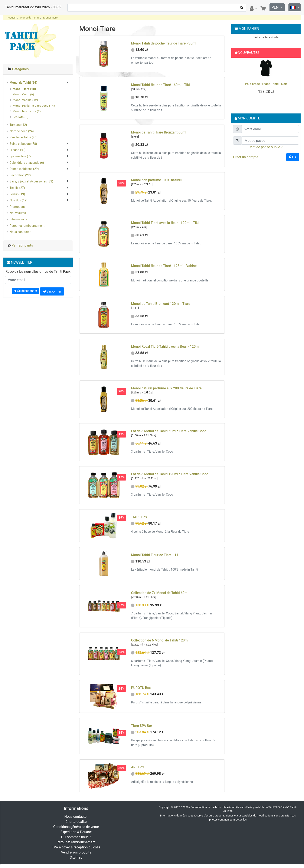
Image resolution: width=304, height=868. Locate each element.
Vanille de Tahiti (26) (23, 137)
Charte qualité (76, 822)
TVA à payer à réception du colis (76, 847)
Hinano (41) (18, 150)
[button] (238, 81)
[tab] (38, 69)
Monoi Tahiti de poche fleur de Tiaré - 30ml (164, 43)
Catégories (20, 69)
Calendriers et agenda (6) (27, 163)
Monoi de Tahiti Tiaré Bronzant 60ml (159, 132)
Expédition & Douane (76, 832)
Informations (18, 219)
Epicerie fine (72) (21, 156)
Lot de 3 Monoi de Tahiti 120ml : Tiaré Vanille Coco (170, 474)
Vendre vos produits (76, 852)
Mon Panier (249, 29)
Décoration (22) (20, 175)
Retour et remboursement (27, 226)
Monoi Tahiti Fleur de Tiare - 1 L (155, 555)
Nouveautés (18, 213)
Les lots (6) (21, 117)
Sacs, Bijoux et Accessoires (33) (31, 181)
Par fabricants (22, 245)
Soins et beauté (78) (23, 144)
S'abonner (52, 291)
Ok (293, 157)
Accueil (11, 18)
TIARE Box (139, 517)
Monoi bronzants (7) (27, 111)
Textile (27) (17, 188)
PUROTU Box (141, 688)
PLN (275, 7)
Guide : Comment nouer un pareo (266, 84)
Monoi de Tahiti (29, 18)
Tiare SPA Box (142, 726)
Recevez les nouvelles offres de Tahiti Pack (38, 272)
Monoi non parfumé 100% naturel (156, 180)
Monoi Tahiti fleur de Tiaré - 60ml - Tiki (160, 85)
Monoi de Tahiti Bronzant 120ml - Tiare (161, 304)
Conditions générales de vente (76, 827)
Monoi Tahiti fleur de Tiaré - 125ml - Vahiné (164, 266)
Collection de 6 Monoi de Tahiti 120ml (160, 640)
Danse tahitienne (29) (24, 169)
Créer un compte (246, 157)
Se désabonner (25, 291)
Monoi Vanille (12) (25, 100)
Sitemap (76, 857)
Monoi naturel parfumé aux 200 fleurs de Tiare (166, 388)
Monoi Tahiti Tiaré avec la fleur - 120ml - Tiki (165, 223)
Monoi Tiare (50, 18)
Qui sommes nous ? (76, 837)
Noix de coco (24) (22, 131)
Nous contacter (20, 232)
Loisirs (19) (17, 194)
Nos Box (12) (18, 200)
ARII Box (138, 767)
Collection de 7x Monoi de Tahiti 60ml (160, 593)
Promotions (18, 207)
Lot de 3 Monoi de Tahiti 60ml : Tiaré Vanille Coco (169, 431)
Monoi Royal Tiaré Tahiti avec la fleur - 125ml (165, 346)
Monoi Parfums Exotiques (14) (34, 106)
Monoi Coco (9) (23, 94)
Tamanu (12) (18, 125)
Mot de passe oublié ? (266, 147)
